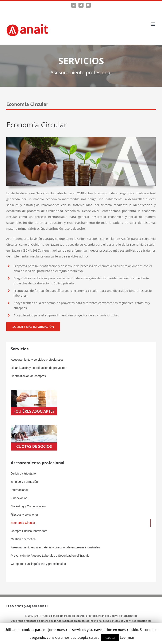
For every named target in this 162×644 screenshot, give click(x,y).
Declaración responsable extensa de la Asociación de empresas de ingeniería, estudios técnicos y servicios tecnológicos (81, 621)
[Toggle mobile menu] (153, 24)
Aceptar (110, 638)
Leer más (127, 637)
